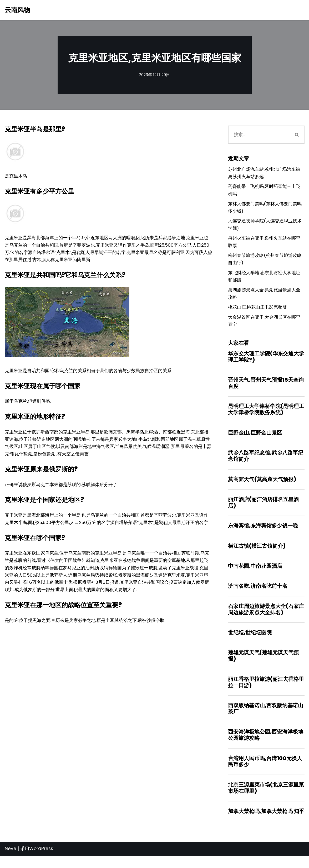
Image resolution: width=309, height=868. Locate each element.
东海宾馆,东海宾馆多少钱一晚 (263, 534)
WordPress (41, 861)
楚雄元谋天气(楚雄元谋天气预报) (263, 666)
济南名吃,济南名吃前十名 (258, 595)
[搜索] (259, 135)
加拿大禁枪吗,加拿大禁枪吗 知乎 (266, 823)
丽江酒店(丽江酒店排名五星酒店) (263, 511)
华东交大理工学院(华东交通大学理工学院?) (266, 363)
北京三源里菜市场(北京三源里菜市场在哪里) (266, 800)
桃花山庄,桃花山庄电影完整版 (257, 313)
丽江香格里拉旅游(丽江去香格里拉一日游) (266, 693)
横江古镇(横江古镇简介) (257, 555)
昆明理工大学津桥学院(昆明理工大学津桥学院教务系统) (266, 416)
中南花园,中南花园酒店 (255, 575)
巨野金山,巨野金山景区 (255, 440)
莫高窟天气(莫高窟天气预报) (262, 487)
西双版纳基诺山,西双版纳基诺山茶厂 (266, 720)
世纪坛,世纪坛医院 (250, 642)
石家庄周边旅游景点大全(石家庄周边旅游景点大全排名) (266, 619)
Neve (11, 861)
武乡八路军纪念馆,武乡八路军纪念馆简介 (266, 463)
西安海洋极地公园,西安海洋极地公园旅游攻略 (266, 746)
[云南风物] (17, 10)
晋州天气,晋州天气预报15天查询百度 (266, 390)
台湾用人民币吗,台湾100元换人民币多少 (265, 773)
